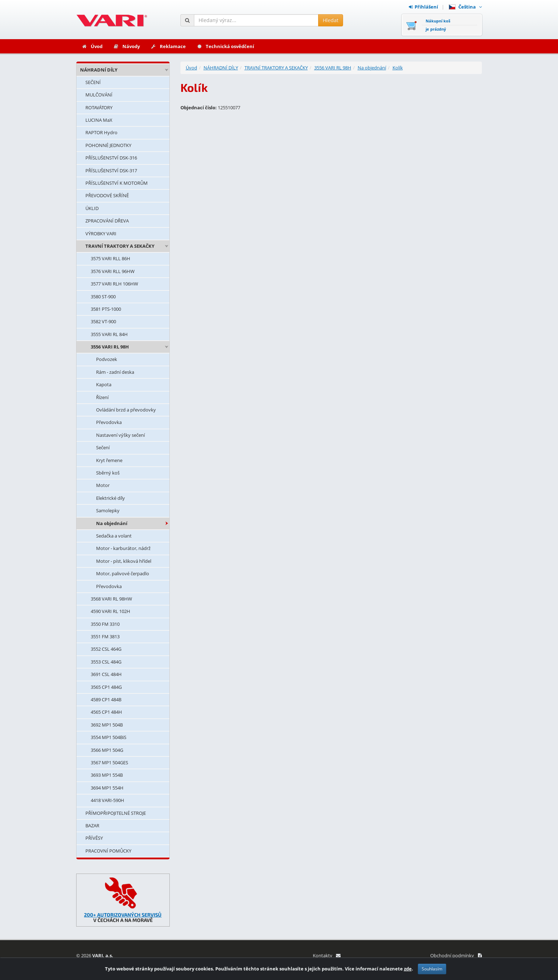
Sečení (103, 447)
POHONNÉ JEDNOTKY (108, 145)
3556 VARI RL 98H (110, 347)
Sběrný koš (108, 473)
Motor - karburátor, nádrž (123, 548)
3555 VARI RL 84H (109, 334)
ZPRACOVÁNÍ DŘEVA (107, 221)
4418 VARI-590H (107, 800)
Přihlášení (423, 7)
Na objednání (112, 523)
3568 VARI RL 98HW (111, 599)
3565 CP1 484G (106, 687)
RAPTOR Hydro (101, 132)
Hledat (331, 20)
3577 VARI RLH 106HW (114, 284)
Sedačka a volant (114, 536)
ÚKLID (92, 208)
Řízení (102, 397)
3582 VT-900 (103, 321)
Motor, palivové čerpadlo (123, 573)
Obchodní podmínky (456, 955)
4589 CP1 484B (106, 699)
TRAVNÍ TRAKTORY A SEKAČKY (120, 246)
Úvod (92, 46)
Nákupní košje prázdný (438, 25)
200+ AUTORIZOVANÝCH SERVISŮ (123, 915)
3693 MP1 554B (107, 775)
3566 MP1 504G (107, 750)
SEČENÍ (93, 82)
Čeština (465, 7)
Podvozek (107, 359)
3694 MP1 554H (107, 788)
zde (408, 969)
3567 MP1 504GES (109, 762)
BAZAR (92, 826)
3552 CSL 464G (106, 649)
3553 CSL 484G (106, 662)
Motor (103, 485)
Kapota (104, 384)
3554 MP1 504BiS (109, 737)
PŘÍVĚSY (94, 838)
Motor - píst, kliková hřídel (124, 561)
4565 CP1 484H (106, 712)
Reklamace (168, 46)
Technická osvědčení (225, 46)
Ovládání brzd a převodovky (126, 410)
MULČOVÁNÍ (99, 95)
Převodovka (109, 422)
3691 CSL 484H (106, 674)
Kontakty (327, 955)
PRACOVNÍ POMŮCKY (108, 851)
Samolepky (108, 510)
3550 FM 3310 (105, 624)
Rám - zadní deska (115, 372)
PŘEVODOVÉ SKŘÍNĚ (107, 195)
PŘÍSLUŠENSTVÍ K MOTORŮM (117, 183)
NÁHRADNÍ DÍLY (99, 70)
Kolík (398, 68)
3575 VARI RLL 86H (110, 258)
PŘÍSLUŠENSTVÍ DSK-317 (111, 171)
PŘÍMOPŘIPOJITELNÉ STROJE (116, 813)
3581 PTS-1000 (106, 309)
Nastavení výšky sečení (120, 435)
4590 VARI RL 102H (110, 611)
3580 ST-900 (103, 297)
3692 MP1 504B (107, 725)
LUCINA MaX (99, 120)
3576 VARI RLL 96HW (113, 271)
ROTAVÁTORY (99, 108)
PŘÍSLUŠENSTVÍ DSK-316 (111, 158)
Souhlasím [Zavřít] (432, 969)
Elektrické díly (110, 498)
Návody (127, 46)
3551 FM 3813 (105, 636)
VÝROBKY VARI (101, 234)
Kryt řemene (109, 460)
